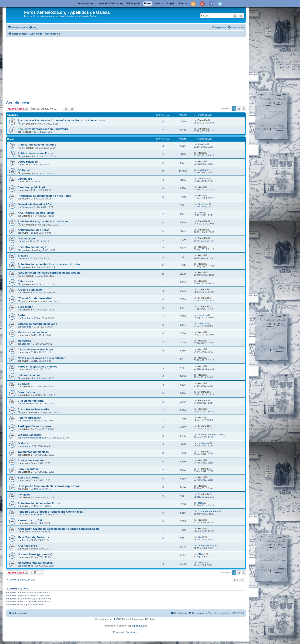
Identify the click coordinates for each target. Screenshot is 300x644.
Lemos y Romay (206, 546)
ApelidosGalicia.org (111, 4)
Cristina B (27, 216)
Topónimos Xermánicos (33, 452)
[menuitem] (33, 27)
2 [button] (239, 109)
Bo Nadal (24, 384)
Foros (148, 4)
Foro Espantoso (28, 469)
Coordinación (18, 103)
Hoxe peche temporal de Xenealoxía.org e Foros (49, 486)
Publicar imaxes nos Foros (35, 153)
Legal (171, 4)
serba (201, 213)
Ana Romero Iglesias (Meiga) (36, 213)
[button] (244, 109)
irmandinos (27, 566)
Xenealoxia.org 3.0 (30, 520)
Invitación (24, 495)
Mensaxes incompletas (33, 332)
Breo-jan (26, 344)
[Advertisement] (131, 68)
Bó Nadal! (24, 170)
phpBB (116, 619)
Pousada (26, 132)
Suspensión (26, 307)
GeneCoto (203, 178)
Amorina (202, 144)
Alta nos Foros (27, 546)
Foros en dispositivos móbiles (37, 367)
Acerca (159, 4)
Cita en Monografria (31, 401)
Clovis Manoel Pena (32, 514)
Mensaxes (24, 341)
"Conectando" (27, 239)
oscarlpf (202, 563)
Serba (22, 315)
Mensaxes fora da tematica (35, 563)
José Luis (26, 318)
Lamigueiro (25, 179)
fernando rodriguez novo (34, 438)
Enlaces (23, 256)
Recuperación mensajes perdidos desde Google (49, 273)
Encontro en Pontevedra (34, 409)
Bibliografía (133, 4)
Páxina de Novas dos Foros (36, 349)
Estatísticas (25, 281)
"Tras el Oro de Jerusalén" (35, 298)
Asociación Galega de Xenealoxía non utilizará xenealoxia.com (59, 529)
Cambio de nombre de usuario (37, 324)
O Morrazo (24, 443)
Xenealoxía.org (86, 4)
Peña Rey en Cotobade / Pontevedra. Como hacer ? (51, 512)
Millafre (202, 554)
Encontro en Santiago (32, 247)
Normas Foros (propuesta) (35, 554)
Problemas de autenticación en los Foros (44, 196)
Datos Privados (28, 162)
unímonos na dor (29, 375)
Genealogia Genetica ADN (35, 204)
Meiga (25, 446)
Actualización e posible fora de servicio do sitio (49, 264)
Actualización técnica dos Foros (39, 503)
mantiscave (27, 404)
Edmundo (27, 207)
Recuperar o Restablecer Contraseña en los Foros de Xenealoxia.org (62, 120)
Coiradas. (27, 421)
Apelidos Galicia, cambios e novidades (43, 221)
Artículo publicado (30, 290)
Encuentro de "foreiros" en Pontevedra (43, 129)
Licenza (182, 4)
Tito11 (25, 540)
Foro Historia (26, 392)
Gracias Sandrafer (30, 435)
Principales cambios (31, 460)
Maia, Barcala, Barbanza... (35, 537)
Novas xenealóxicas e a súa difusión (42, 358)
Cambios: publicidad (31, 187)
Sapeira (202, 170)
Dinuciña (31, 124)
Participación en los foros (34, 426)
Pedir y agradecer (29, 418)
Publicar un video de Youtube (37, 145)
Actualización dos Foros (34, 230)
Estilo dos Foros (28, 478)
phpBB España (139, 626)
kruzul (29, 148)
